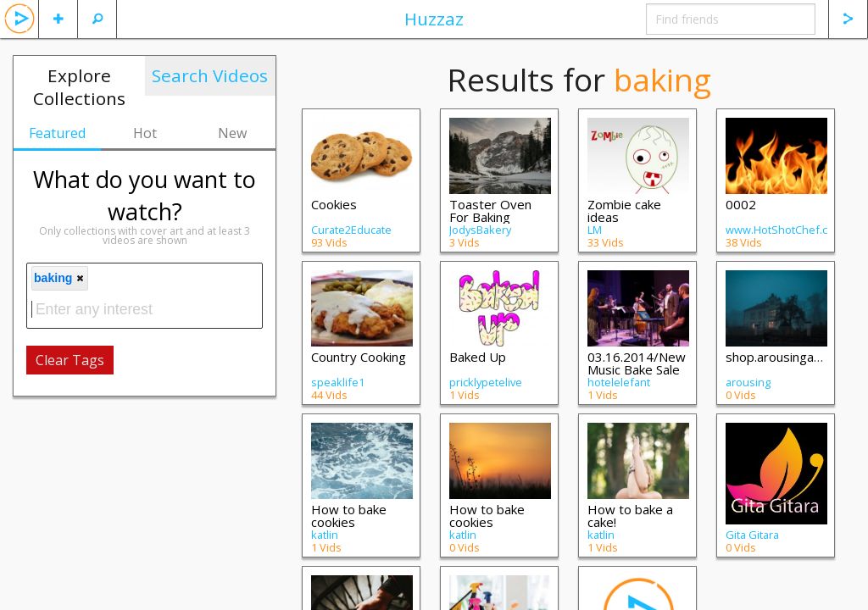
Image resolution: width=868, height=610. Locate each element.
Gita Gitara (752, 535)
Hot (145, 133)
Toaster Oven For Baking (490, 211)
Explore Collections (79, 87)
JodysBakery (480, 230)
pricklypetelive (486, 382)
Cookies (334, 204)
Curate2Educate (351, 230)
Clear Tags (70, 360)
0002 (741, 204)
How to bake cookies (349, 516)
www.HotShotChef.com (785, 230)
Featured (57, 133)
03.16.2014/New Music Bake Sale (637, 363)
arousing (748, 382)
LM (595, 230)
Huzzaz (434, 19)
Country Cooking (359, 357)
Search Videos (210, 75)
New (232, 133)
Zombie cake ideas (624, 211)
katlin (325, 535)
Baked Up (478, 357)
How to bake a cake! (630, 516)
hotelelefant (619, 382)
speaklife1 (338, 382)
